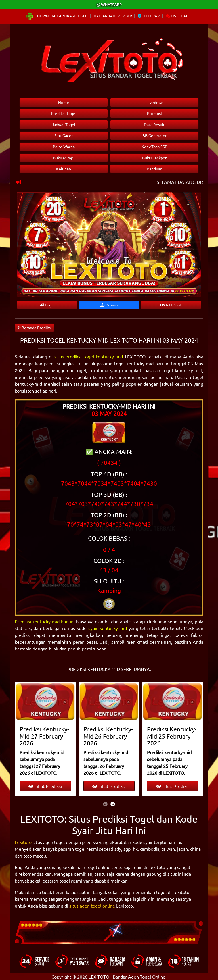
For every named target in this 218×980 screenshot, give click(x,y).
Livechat (177, 16)
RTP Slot (171, 305)
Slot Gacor (64, 135)
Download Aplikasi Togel (57, 16)
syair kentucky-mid (107, 628)
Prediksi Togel (64, 113)
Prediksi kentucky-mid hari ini (45, 621)
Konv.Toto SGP (155, 147)
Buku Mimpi (64, 158)
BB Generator (155, 135)
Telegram (149, 16)
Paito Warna (64, 147)
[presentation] (105, 804)
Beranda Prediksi (34, 328)
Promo (109, 305)
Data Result (154, 124)
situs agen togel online (92, 906)
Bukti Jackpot (155, 158)
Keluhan (64, 169)
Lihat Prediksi (45, 786)
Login (47, 305)
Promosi (154, 113)
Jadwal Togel (64, 124)
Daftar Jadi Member (113, 16)
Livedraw (155, 102)
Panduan (155, 169)
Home (64, 102)
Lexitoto (23, 842)
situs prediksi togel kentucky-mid (89, 356)
